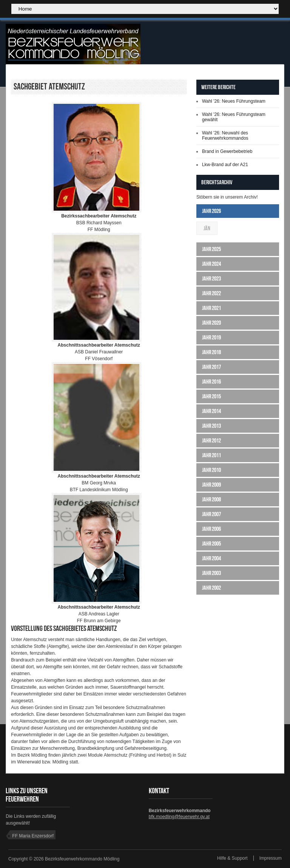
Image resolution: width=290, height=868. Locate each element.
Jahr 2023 (211, 278)
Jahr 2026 (211, 211)
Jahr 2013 (211, 426)
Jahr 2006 (211, 529)
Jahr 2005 (211, 543)
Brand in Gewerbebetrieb (227, 151)
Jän (207, 228)
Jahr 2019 (211, 337)
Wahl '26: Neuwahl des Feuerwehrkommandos (225, 136)
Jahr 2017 (211, 367)
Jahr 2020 (211, 323)
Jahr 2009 (211, 485)
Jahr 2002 (211, 588)
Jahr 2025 (211, 249)
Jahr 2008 (211, 499)
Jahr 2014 (211, 411)
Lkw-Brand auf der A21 (225, 165)
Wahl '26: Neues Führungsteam (234, 101)
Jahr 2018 (211, 352)
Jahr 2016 (211, 382)
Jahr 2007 (211, 514)
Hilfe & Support (232, 858)
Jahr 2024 (211, 264)
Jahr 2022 (211, 293)
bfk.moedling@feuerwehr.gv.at (179, 817)
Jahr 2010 (211, 470)
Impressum (271, 858)
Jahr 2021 (211, 308)
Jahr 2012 (211, 440)
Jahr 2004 (211, 558)
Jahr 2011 (211, 455)
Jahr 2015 (211, 396)
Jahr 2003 (211, 573)
